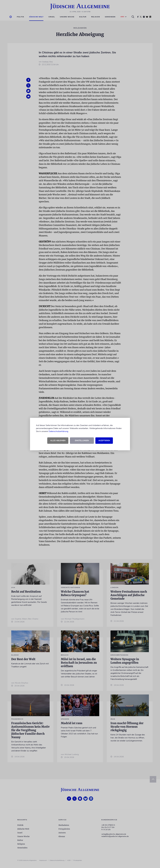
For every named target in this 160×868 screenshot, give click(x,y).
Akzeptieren (104, 441)
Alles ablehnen (58, 441)
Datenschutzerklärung (58, 431)
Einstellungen (82, 441)
